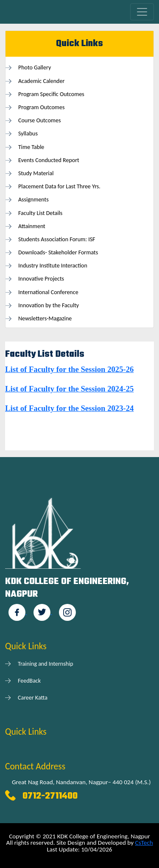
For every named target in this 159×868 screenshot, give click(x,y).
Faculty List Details (40, 213)
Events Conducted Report (49, 160)
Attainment (32, 226)
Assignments (33, 200)
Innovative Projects (41, 279)
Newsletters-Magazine (45, 318)
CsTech (144, 843)
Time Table (31, 147)
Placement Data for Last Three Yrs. (59, 186)
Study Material (36, 173)
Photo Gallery (35, 68)
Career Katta (33, 698)
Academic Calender (41, 81)
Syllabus (28, 134)
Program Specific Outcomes (51, 94)
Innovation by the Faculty (49, 305)
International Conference (48, 292)
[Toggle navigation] (142, 12)
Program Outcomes (41, 107)
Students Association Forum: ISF (57, 239)
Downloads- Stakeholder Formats (58, 252)
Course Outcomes (39, 120)
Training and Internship (46, 664)
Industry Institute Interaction (53, 266)
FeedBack (29, 681)
